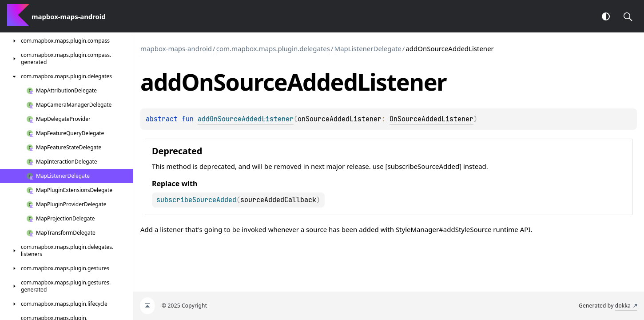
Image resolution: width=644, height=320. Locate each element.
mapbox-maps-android (176, 48)
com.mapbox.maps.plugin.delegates (273, 48)
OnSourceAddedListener (431, 119)
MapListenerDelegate (368, 48)
